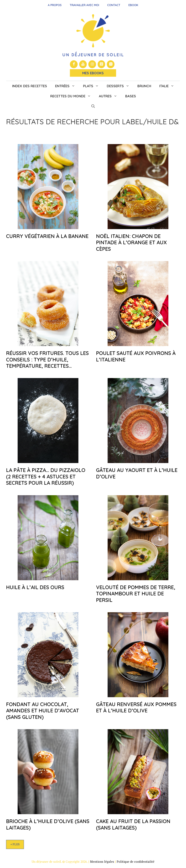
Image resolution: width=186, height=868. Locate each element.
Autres (110, 96)
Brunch (144, 86)
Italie (169, 86)
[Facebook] (74, 64)
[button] (93, 106)
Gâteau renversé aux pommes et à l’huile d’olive (136, 707)
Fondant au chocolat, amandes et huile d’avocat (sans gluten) (43, 711)
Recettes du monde (73, 96)
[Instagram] (92, 64)
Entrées (67, 86)
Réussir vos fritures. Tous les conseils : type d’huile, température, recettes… (47, 359)
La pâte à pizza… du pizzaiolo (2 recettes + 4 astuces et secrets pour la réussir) (46, 476)
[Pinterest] (102, 64)
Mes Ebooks (93, 73)
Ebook (133, 5)
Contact (114, 5)
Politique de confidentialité (136, 862)
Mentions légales (102, 862)
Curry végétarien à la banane (47, 236)
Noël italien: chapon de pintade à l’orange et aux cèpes (131, 242)
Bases (131, 96)
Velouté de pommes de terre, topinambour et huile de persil (136, 594)
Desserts (120, 86)
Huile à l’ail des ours (35, 587)
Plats (93, 86)
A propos (55, 5)
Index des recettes (30, 86)
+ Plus (15, 844)
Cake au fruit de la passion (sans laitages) (133, 824)
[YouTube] (83, 64)
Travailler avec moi (84, 5)
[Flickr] (111, 64)
